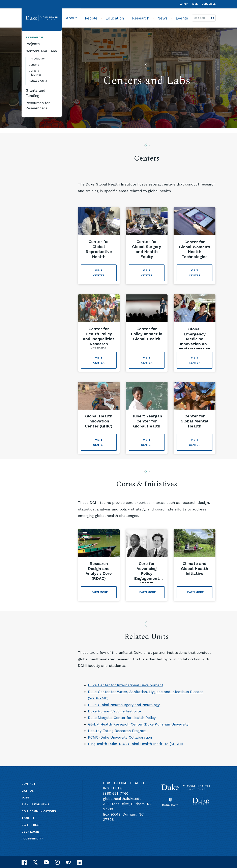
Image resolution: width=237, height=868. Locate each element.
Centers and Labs (41, 51)
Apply (184, 4)
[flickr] (68, 862)
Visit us (28, 791)
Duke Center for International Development (126, 685)
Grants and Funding (35, 93)
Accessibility (32, 838)
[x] (35, 862)
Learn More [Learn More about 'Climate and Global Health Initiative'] (195, 592)
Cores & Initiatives (35, 73)
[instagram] (57, 862)
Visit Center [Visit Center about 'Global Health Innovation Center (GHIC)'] (99, 442)
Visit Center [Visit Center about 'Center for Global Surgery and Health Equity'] (147, 273)
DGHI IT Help (31, 825)
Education (115, 18)
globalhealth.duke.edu (122, 799)
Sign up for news (35, 804)
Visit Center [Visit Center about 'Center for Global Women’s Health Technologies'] (195, 273)
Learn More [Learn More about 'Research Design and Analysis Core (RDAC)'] (99, 592)
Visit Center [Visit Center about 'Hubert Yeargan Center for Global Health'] (147, 442)
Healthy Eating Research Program (117, 731)
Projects (33, 44)
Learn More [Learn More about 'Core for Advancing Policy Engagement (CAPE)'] (147, 592)
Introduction (37, 58)
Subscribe (209, 4)
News (163, 18)
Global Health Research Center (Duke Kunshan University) (139, 724)
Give (195, 4)
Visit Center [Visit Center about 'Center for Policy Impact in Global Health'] (147, 360)
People (91, 18)
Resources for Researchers (38, 105)
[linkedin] (79, 862)
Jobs (25, 797)
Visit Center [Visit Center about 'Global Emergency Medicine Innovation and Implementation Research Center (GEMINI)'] (195, 360)
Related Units (38, 81)
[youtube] (46, 862)
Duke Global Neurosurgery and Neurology (124, 705)
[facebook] (24, 862)
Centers (34, 65)
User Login (30, 832)
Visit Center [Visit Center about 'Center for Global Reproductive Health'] (99, 273)
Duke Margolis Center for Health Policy (122, 718)
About (71, 18)
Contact (28, 784)
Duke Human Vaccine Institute (114, 711)
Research (141, 18)
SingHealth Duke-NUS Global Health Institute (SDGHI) (136, 744)
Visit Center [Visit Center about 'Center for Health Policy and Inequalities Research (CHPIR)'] (99, 360)
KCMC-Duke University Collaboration (120, 737)
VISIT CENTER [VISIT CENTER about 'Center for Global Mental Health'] (195, 442)
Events (182, 18)
